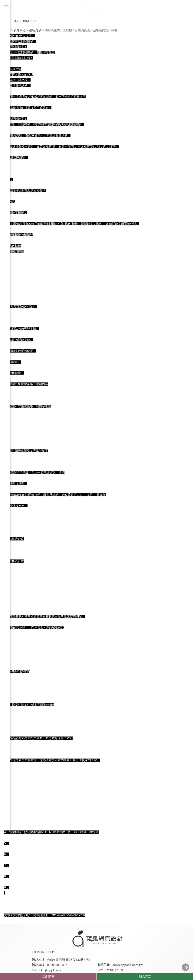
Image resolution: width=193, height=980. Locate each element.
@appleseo (146, 944)
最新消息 (35, 31)
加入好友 (145, 977)
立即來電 (48, 977)
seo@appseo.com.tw (95, 944)
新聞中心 (20, 31)
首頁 (7, 31)
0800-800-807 (21, 19)
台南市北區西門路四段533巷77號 (102, 938)
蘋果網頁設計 (134, 953)
